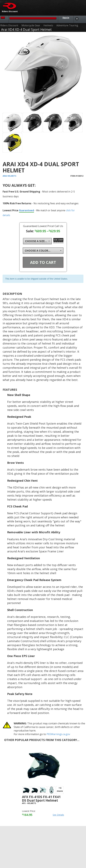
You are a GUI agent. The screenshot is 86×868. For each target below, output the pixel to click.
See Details (58, 815)
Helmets (48, 25)
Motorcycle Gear (31, 25)
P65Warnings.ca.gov (58, 734)
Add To (43, 262)
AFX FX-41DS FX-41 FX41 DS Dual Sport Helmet (41, 799)
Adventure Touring (67, 25)
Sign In (66, 18)
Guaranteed (26, 210)
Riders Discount (9, 25)
